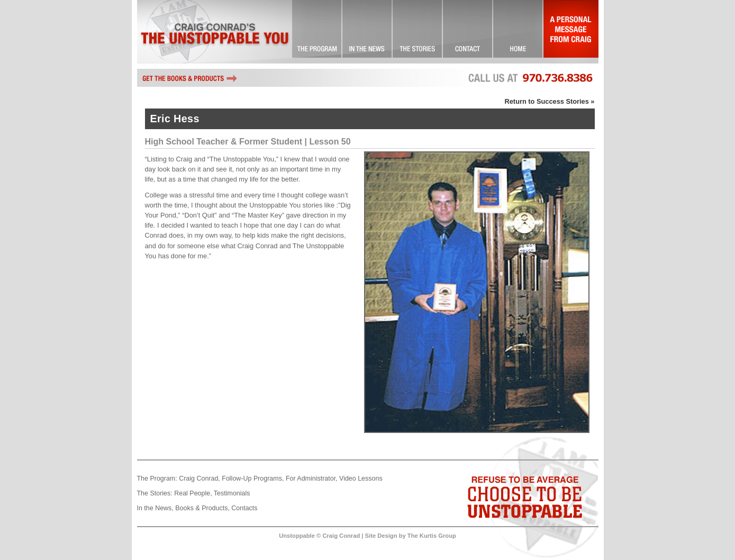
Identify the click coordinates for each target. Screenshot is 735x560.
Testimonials (232, 493)
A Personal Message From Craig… (571, 32)
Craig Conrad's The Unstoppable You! (215, 32)
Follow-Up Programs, (253, 478)
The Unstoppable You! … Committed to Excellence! (317, 32)
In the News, (155, 508)
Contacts (244, 508)
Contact (468, 32)
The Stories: (155, 493)
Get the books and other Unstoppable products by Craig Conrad (190, 78)
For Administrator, (312, 478)
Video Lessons (361, 478)
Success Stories (418, 32)
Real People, (193, 493)
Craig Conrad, (199, 478)
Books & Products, (202, 508)
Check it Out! (367, 32)
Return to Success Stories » (550, 101)
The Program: (157, 478)
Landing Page (518, 32)
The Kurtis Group (432, 536)
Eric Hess (175, 119)
